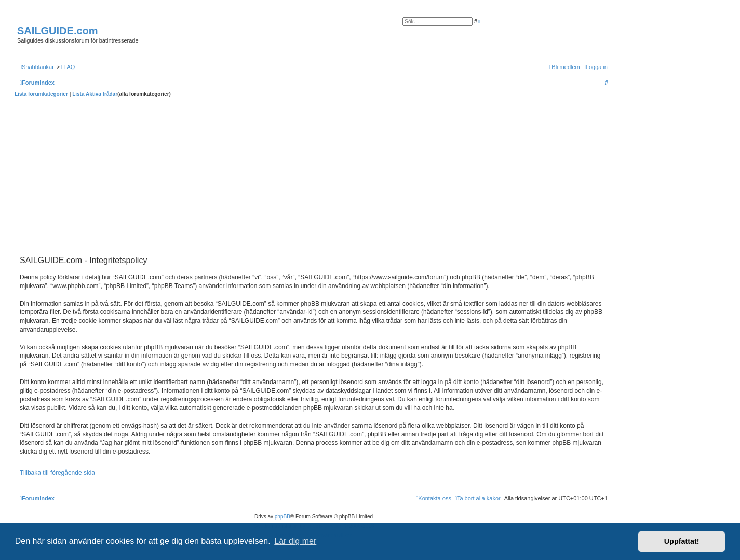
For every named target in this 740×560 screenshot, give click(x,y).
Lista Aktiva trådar (95, 94)
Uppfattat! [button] (682, 541)
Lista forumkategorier (41, 94)
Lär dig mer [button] (295, 541)
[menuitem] (68, 67)
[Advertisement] (314, 175)
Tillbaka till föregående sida (57, 473)
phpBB (282, 517)
